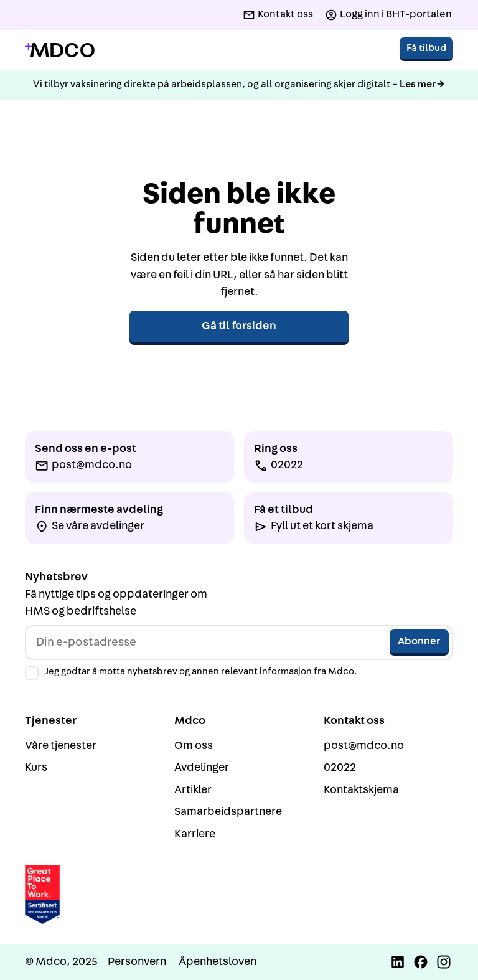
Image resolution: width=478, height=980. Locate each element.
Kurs (36, 767)
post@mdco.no (364, 746)
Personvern (137, 962)
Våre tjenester (61, 746)
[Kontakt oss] (278, 15)
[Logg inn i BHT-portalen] (389, 15)
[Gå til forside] (60, 50)
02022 (340, 767)
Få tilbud (426, 48)
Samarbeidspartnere (228, 812)
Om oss (194, 746)
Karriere (195, 834)
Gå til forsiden (239, 326)
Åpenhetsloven (218, 962)
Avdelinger (202, 767)
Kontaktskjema (361, 790)
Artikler (193, 790)
